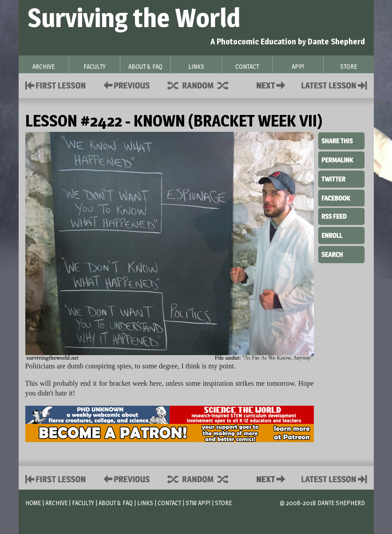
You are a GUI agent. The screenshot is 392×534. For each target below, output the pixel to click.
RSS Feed (341, 216)
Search (341, 253)
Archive (56, 503)
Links (145, 503)
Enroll (341, 234)
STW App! (198, 503)
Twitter (341, 178)
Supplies (204, 85)
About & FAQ (116, 503)
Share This (341, 141)
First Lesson (56, 85)
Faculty (83, 503)
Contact (273, 85)
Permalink (341, 160)
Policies (125, 85)
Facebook (341, 197)
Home (33, 503)
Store (223, 503)
